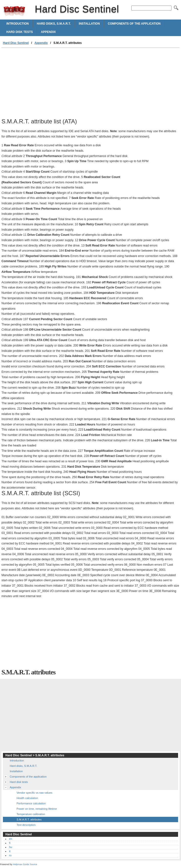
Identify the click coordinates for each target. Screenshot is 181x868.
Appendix (48, 32)
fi (10, 843)
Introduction (18, 24)
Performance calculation (31, 803)
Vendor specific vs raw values (34, 793)
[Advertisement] (42, 85)
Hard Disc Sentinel (14, 11)
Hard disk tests (20, 32)
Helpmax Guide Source (25, 864)
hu (10, 847)
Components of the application (134, 24)
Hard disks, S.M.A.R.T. (54, 24)
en (10, 839)
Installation (89, 24)
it (10, 851)
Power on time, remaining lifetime (37, 809)
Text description (26, 825)
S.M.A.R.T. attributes (29, 819)
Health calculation (27, 798)
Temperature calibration (31, 814)
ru (10, 855)
